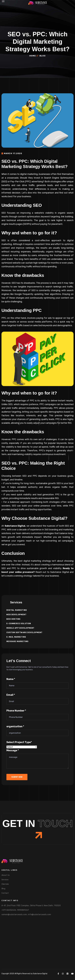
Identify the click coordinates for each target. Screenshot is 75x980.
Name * (11, 679)
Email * (11, 695)
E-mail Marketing (16, 637)
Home (33, 56)
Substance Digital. (40, 974)
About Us (6, 875)
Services (5, 880)
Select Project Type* (19, 742)
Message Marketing (17, 641)
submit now (17, 777)
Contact (5, 893)
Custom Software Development (24, 633)
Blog (3, 889)
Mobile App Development (20, 628)
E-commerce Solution (19, 624)
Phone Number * (16, 711)
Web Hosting (13, 619)
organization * (15, 726)
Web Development (16, 615)
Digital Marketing (17, 610)
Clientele (5, 884)
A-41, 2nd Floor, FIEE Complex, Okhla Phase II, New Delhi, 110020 (31, 906)
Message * (13, 750)
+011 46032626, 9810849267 (15, 910)
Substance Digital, (15, 526)
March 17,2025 (12, 153)
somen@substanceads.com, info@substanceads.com (26, 914)
